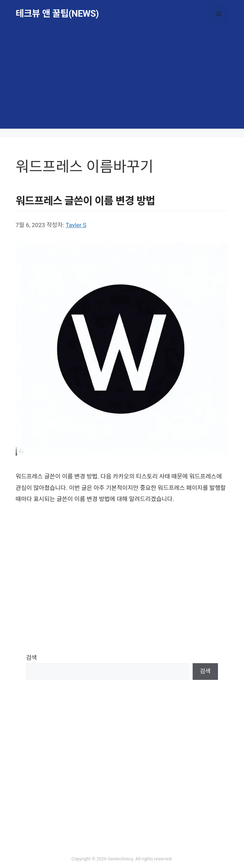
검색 (31, 658)
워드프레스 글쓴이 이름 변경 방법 (85, 201)
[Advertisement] (122, 80)
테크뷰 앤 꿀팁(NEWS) (57, 14)
